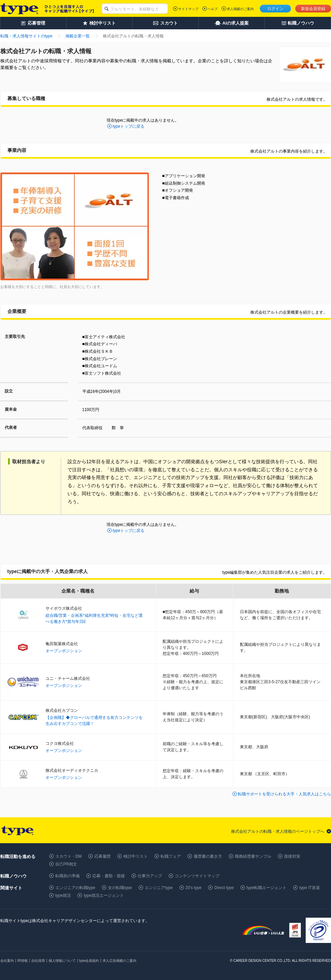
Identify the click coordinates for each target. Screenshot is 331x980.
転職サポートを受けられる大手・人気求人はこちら (284, 794)
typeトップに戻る (129, 126)
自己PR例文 (66, 864)
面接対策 (292, 856)
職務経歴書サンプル (253, 856)
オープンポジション (64, 651)
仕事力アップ (150, 876)
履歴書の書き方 (208, 856)
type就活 (63, 895)
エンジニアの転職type (75, 888)
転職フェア (171, 856)
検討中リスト (136, 856)
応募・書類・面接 (109, 876)
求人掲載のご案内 (240, 9)
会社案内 (7, 961)
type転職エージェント (267, 888)
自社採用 (38, 961)
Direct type (224, 888)
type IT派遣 (310, 888)
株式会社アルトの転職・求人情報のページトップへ (278, 831)
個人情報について (62, 961)
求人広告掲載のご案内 (119, 961)
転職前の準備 (67, 876)
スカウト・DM (69, 856)
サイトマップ (188, 9)
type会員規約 (89, 961)
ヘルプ (213, 9)
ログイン (275, 9)
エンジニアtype (159, 888)
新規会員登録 (313, 9)
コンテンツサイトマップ (197, 876)
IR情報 (23, 961)
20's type (194, 888)
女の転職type (120, 888)
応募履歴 (103, 856)
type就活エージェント (104, 895)
